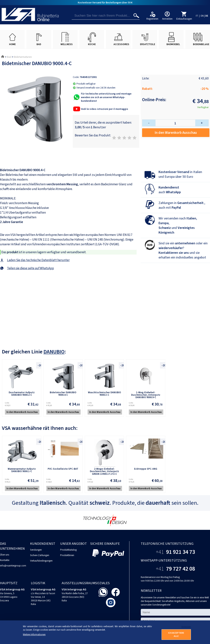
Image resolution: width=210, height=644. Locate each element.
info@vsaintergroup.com (13, 566)
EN (202, 16)
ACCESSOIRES (121, 44)
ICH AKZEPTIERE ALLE (176, 635)
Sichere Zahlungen (40, 555)
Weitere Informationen (34, 635)
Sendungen (36, 550)
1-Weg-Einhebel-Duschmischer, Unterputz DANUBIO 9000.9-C (146, 395)
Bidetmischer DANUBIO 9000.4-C (63, 394)
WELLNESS (67, 44)
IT (197, 16)
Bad (9, 57)
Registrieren (152, 19)
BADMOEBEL (173, 44)
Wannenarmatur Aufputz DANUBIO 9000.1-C (22, 470)
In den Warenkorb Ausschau (176, 133)
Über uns (5, 555)
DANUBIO (54, 352)
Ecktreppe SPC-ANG (146, 469)
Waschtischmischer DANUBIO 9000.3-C (104, 394)
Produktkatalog (68, 550)
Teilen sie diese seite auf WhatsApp (30, 268)
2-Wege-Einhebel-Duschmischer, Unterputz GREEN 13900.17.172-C (104, 471)
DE (207, 16)
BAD (39, 44)
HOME (12, 44)
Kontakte (5, 560)
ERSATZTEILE (148, 44)
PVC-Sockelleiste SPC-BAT (63, 469)
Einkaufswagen (184, 19)
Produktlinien (67, 555)
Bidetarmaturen (23, 57)
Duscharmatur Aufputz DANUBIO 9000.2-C (22, 394)
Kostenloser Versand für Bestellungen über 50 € (105, 3)
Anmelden (167, 19)
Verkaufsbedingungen (41, 561)
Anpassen (186, 627)
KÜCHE (92, 44)
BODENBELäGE (201, 44)
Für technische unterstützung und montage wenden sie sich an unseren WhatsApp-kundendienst (106, 97)
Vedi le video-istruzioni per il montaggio (105, 109)
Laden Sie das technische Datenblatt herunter (38, 260)
